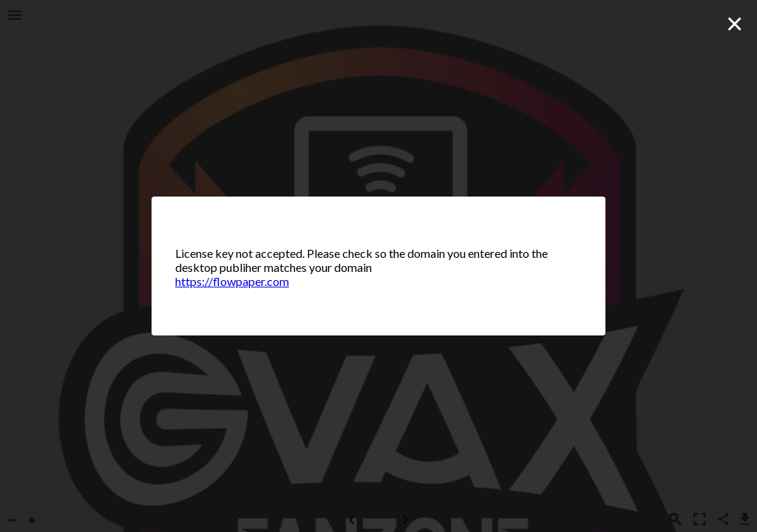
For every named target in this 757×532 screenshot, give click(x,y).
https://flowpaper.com (232, 281)
